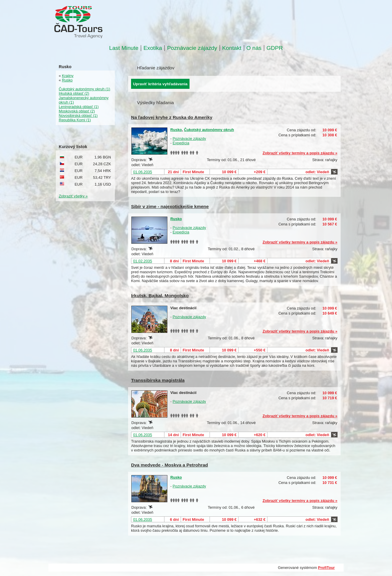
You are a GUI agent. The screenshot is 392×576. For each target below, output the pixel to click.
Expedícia (181, 143)
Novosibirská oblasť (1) (78, 116)
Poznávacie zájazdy (192, 48)
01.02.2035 (143, 261)
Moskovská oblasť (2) (77, 111)
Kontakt (232, 48)
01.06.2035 (143, 172)
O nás (254, 48)
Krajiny (68, 76)
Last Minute (124, 48)
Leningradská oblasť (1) (79, 107)
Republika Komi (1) (75, 120)
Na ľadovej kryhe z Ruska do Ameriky (172, 117)
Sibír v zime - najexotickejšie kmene (170, 206)
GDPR (275, 48)
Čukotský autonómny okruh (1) (84, 89)
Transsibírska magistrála (158, 380)
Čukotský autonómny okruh (209, 130)
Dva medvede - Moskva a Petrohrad (170, 465)
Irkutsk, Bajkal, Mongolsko (160, 296)
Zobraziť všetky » (73, 196)
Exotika (153, 48)
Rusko (176, 130)
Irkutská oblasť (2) (74, 93)
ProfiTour (326, 568)
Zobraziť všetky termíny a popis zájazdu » (300, 153)
